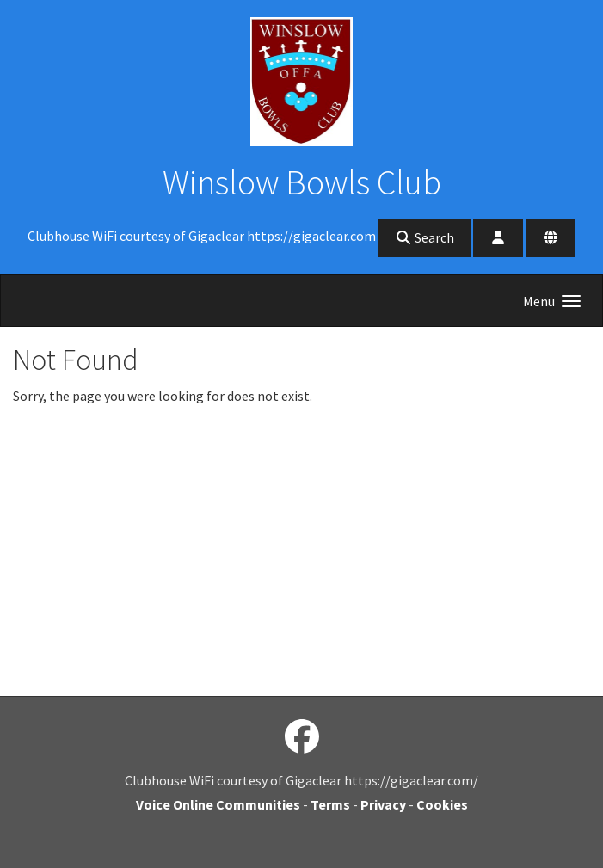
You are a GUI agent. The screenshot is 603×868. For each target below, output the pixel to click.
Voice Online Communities (218, 804)
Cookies (442, 804)
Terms (330, 804)
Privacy (383, 804)
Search (425, 237)
